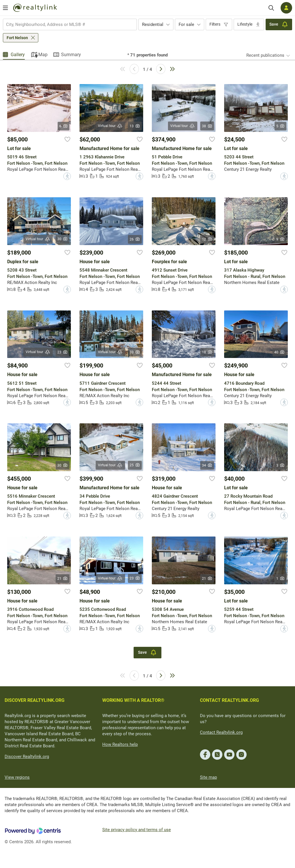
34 (207, 465)
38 (207, 126)
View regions (17, 777)
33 (135, 352)
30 (63, 239)
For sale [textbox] (186, 24)
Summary (71, 55)
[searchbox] (66, 24)
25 (135, 465)
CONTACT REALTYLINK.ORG (229, 700)
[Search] (271, 8)
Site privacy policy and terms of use (137, 830)
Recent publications (265, 55)
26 (135, 239)
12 (207, 239)
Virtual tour (110, 126)
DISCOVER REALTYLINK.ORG (35, 700)
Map (43, 55)
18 (207, 352)
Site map (208, 777)
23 (63, 352)
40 (280, 352)
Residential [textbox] (153, 24)
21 (63, 579)
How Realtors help (120, 744)
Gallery (18, 55)
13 (135, 126)
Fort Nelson (17, 38)
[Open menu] (5, 8)
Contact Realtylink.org (221, 732)
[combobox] (70, 24)
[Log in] (286, 8)
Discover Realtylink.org (27, 757)
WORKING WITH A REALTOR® (133, 700)
